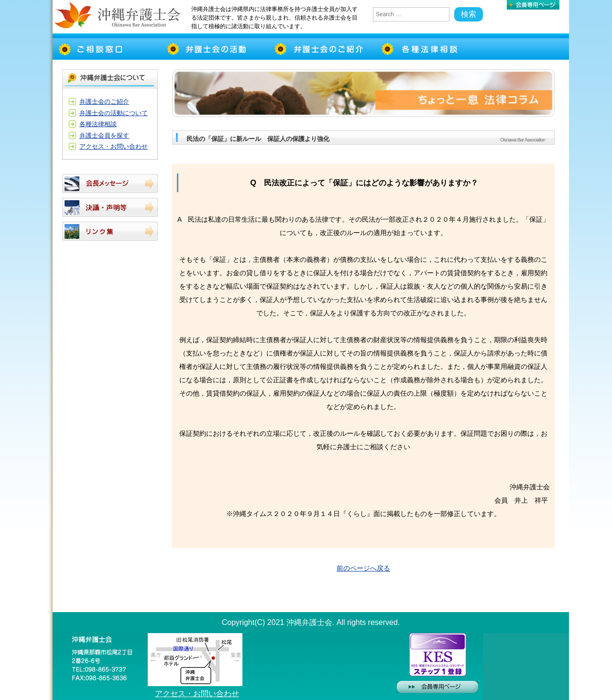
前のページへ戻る (363, 568)
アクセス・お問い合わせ (114, 146)
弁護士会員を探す (104, 135)
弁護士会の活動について (114, 113)
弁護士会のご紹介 (104, 102)
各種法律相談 (98, 124)
